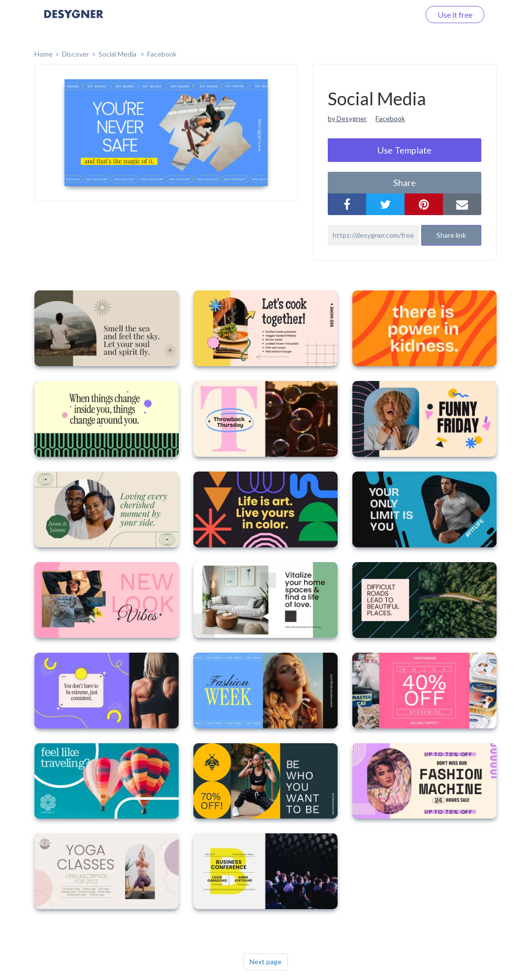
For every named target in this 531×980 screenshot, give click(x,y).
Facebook (162, 54)
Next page (265, 962)
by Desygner (347, 118)
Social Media (118, 54)
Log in (397, 15)
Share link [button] (451, 235)
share (405, 183)
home (44, 54)
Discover (76, 54)
